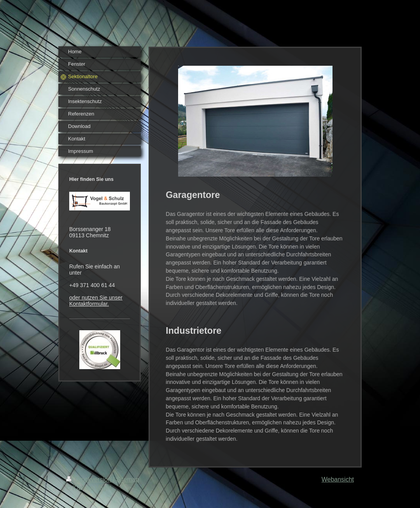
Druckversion (89, 479)
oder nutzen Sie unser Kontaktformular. (96, 301)
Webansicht (338, 479)
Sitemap (128, 479)
